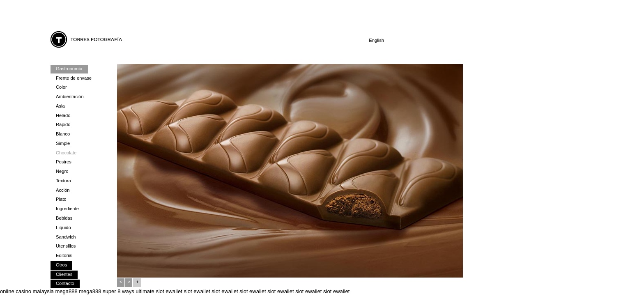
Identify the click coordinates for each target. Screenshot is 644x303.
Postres (64, 162)
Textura (63, 181)
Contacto (65, 283)
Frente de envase (74, 78)
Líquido (63, 227)
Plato (61, 199)
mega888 (66, 291)
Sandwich (66, 237)
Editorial (64, 255)
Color (61, 87)
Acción (63, 190)
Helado (63, 115)
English (376, 40)
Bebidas (64, 218)
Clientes (64, 274)
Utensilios (66, 246)
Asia (60, 106)
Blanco (63, 134)
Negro (62, 171)
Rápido (63, 124)
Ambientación (70, 96)
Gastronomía (69, 69)
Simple (63, 143)
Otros (61, 265)
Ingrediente (67, 209)
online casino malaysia (27, 291)
